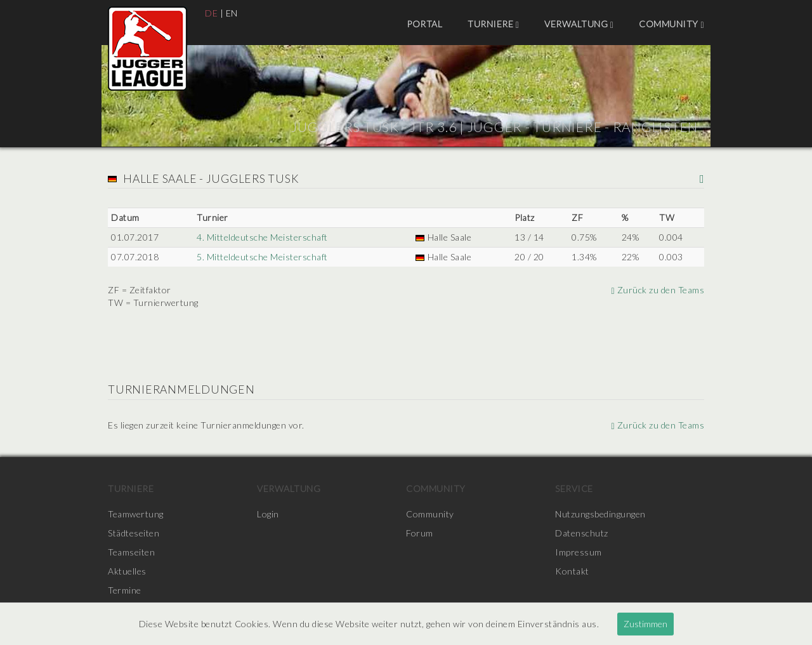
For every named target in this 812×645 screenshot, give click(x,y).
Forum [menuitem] (420, 533)
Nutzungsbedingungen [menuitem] (600, 514)
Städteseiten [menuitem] (134, 533)
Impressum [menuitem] (579, 552)
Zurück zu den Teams (658, 290)
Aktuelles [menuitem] (127, 571)
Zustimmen (645, 624)
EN (232, 13)
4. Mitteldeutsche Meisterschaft (262, 237)
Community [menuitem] (671, 24)
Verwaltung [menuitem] (579, 24)
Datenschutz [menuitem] (582, 533)
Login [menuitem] (268, 514)
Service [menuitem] (574, 489)
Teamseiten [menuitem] (131, 552)
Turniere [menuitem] (493, 24)
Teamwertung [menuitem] (136, 514)
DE (211, 13)
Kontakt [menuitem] (572, 571)
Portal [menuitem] (424, 24)
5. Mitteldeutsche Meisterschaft (262, 257)
